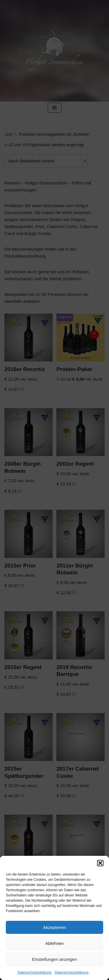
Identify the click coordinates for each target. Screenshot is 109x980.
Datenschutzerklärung (35, 972)
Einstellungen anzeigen (54, 959)
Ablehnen (54, 943)
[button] (100, 863)
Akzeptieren (54, 927)
